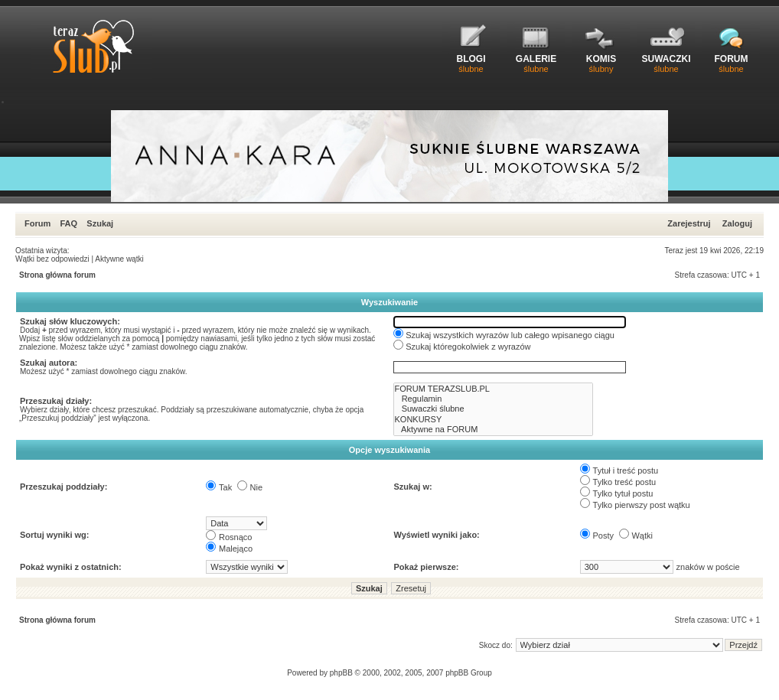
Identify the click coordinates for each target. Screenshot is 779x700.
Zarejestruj (689, 223)
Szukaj (100, 223)
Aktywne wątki (119, 259)
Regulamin (494, 399)
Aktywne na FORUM (494, 430)
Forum (37, 223)
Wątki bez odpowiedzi (52, 259)
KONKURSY (494, 420)
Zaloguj (737, 223)
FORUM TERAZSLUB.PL (494, 389)
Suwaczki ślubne (494, 409)
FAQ (68, 223)
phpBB (341, 673)
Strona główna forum (57, 275)
